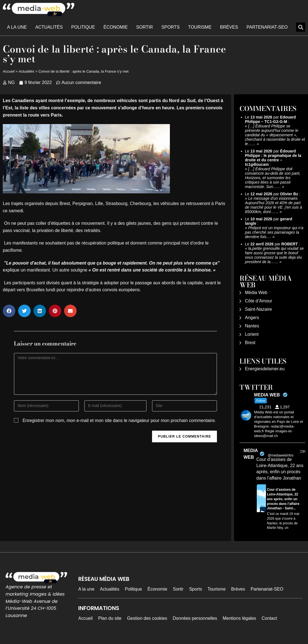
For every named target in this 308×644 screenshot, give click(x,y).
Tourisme (200, 27)
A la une (17, 27)
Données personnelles (195, 618)
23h (303, 451)
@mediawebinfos (280, 455)
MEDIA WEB (251, 454)
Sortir (145, 27)
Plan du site (110, 618)
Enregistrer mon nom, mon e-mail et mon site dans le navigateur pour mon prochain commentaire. (119, 420)
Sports (171, 27)
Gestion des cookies (147, 618)
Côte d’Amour (259, 301)
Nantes (252, 326)
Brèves (229, 27)
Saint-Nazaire (259, 309)
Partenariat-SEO (267, 27)
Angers (252, 318)
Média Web (256, 293)
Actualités (49, 27)
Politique (83, 27)
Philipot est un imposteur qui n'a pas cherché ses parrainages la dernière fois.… (274, 232)
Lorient (252, 334)
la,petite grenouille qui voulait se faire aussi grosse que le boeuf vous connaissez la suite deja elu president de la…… (274, 255)
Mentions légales (239, 618)
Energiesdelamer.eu (265, 369)
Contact (269, 618)
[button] (301, 27)
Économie (116, 27)
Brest (250, 343)
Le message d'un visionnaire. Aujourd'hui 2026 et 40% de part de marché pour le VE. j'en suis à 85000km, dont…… (274, 205)
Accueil (9, 71)
